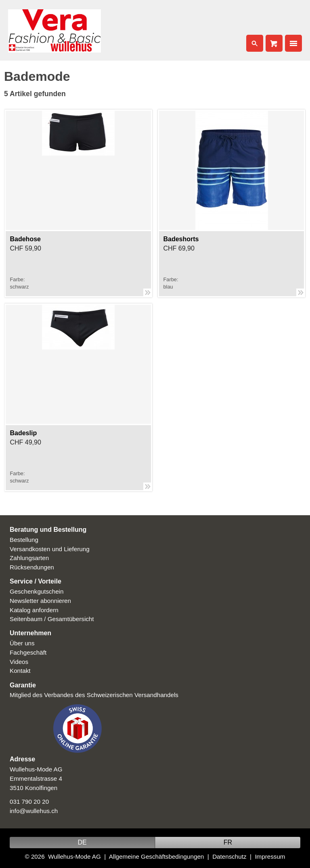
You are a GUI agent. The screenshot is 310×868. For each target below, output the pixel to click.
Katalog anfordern (34, 610)
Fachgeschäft (28, 652)
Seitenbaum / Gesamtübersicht (52, 619)
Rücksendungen (32, 567)
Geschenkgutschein (37, 591)
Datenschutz (229, 856)
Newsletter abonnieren (40, 601)
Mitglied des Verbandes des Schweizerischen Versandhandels (94, 695)
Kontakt (20, 671)
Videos (19, 662)
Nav (293, 43)
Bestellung (24, 540)
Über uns (22, 643)
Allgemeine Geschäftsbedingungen (157, 856)
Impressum (270, 856)
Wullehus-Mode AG (74, 856)
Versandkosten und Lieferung (50, 549)
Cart (274, 43)
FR (228, 842)
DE (82, 842)
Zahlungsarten (29, 558)
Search (255, 43)
